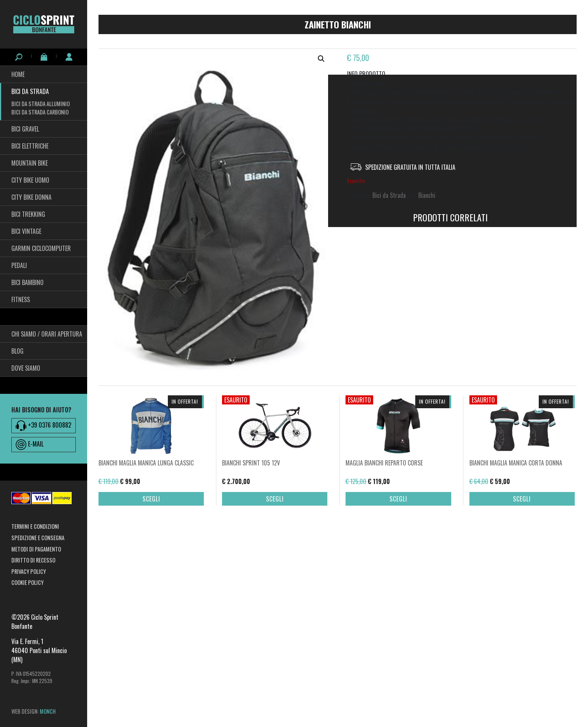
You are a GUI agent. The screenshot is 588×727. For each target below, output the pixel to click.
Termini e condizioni (35, 526)
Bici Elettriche (30, 146)
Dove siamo (26, 368)
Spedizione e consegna (38, 538)
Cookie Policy (27, 582)
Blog (17, 351)
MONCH (48, 711)
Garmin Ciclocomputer (41, 248)
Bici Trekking (28, 214)
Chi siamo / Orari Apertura (47, 334)
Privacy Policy (29, 571)
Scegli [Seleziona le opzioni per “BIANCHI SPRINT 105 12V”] (275, 543)
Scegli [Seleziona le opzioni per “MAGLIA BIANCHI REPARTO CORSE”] (398, 543)
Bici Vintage (26, 231)
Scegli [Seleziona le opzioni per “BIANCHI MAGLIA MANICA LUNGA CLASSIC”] (151, 543)
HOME (18, 74)
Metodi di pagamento (36, 549)
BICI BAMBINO (27, 282)
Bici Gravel (25, 129)
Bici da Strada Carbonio (40, 112)
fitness (21, 299)
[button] (321, 59)
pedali (19, 265)
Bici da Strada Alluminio (41, 104)
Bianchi (427, 195)
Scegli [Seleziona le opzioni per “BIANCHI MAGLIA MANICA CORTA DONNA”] (522, 543)
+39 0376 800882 (43, 426)
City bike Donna (31, 197)
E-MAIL (30, 445)
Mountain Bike (30, 163)
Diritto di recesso (33, 560)
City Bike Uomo (30, 180)
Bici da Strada (30, 91)
